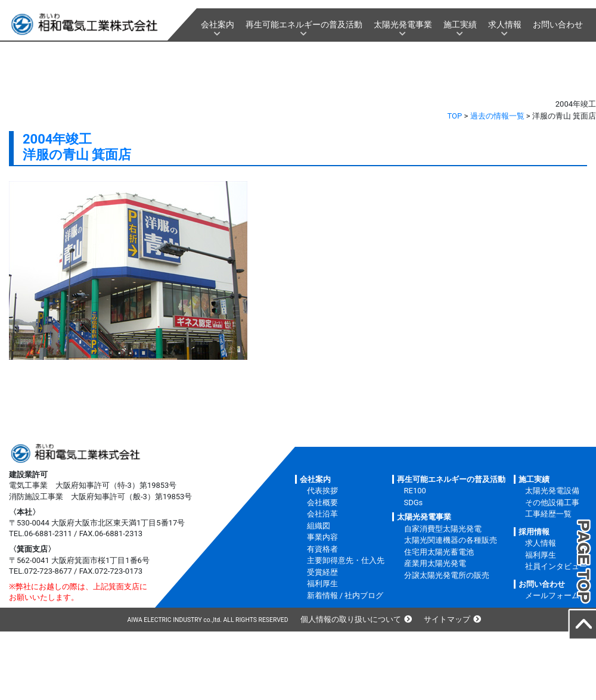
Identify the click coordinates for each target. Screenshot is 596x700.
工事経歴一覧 (548, 514)
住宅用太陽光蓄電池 (439, 552)
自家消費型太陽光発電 (443, 529)
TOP (455, 116)
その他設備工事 (552, 503)
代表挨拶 (322, 491)
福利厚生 (322, 584)
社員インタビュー (556, 566)
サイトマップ (447, 619)
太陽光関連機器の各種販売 (451, 540)
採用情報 (534, 532)
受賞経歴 (322, 572)
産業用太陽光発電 (435, 563)
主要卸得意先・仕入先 (346, 560)
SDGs (414, 503)
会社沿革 (322, 514)
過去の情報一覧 (497, 116)
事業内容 (322, 537)
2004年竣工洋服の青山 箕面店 (77, 147)
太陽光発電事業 (403, 24)
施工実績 (460, 24)
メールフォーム (552, 595)
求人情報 (505, 24)
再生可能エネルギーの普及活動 (304, 24)
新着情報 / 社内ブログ (345, 595)
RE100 (415, 491)
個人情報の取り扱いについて (351, 619)
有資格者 (322, 549)
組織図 (319, 526)
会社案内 (218, 24)
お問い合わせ (558, 24)
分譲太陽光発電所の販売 (447, 575)
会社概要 (322, 503)
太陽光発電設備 (552, 491)
